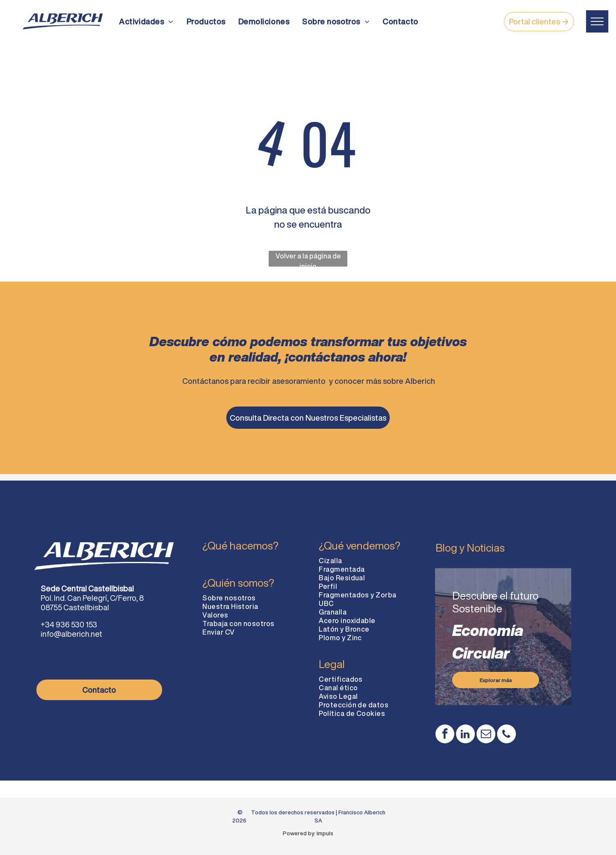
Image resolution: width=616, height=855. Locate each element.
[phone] (506, 735)
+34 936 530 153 (69, 624)
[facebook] (445, 735)
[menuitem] (146, 21)
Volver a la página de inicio (308, 260)
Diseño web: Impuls (308, 842)
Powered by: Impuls (308, 833)
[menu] (597, 21)
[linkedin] (465, 735)
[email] (486, 735)
